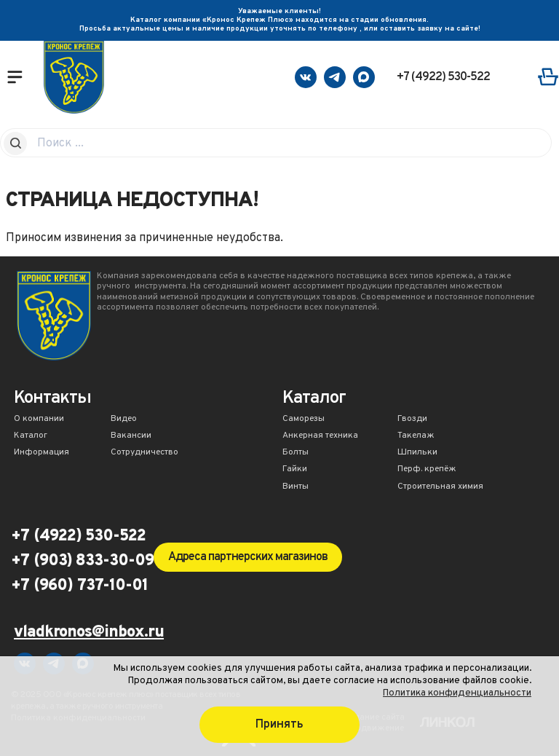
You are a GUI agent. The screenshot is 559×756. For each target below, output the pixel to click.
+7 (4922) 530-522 (443, 77)
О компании (39, 420)
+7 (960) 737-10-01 (79, 586)
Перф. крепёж (427, 470)
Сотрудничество (144, 453)
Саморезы (304, 420)
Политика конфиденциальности (457, 693)
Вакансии (131, 436)
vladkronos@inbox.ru (89, 633)
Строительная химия (440, 487)
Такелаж (416, 436)
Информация (41, 453)
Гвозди (412, 420)
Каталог (31, 436)
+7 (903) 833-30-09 (82, 562)
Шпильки (417, 453)
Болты (296, 453)
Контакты (52, 399)
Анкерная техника (320, 436)
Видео (124, 420)
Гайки (295, 470)
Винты (296, 487)
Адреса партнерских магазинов (248, 557)
